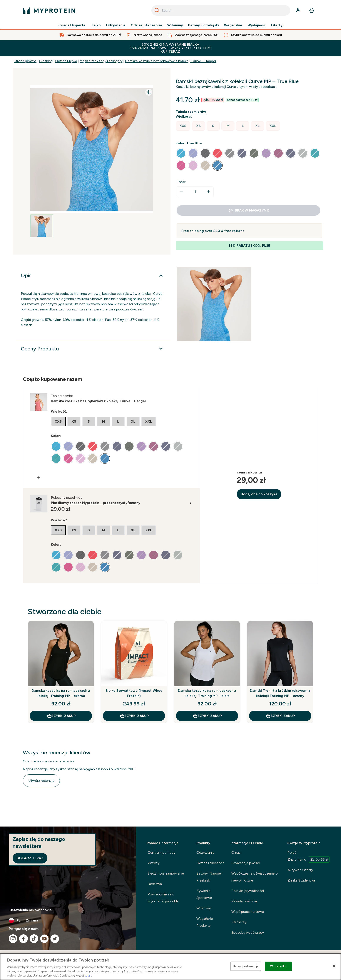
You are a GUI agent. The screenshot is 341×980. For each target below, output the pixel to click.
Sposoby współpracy (248, 932)
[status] (195, 192)
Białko (95, 25)
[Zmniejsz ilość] (182, 192)
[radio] (183, 126)
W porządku (278, 966)
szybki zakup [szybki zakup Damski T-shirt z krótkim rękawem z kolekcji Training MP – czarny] (280, 716)
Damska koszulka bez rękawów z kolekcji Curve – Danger (171, 61)
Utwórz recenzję (41, 781)
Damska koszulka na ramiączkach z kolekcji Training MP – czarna (61, 693)
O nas (236, 852)
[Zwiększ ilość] (209, 192)
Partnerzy (239, 922)
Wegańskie (233, 25)
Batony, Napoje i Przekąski (209, 877)
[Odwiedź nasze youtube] (44, 939)
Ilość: (181, 182)
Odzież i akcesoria (210, 863)
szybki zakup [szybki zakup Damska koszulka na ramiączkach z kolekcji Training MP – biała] (207, 716)
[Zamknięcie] (334, 966)
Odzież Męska (66, 61)
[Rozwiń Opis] (93, 275)
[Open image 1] (42, 226)
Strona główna (25, 61)
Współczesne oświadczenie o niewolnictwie (255, 877)
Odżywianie (116, 25)
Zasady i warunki (244, 901)
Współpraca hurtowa (248, 912)
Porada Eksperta (71, 25)
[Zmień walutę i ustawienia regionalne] (68, 920)
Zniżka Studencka (301, 880)
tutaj (88, 976)
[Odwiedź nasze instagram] (13, 939)
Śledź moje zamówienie (166, 873)
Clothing (46, 61)
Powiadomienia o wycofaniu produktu (163, 898)
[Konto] (299, 10)
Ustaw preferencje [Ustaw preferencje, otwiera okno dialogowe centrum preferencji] (246, 966)
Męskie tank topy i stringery (101, 61)
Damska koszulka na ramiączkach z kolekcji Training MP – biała (207, 693)
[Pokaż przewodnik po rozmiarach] (192, 112)
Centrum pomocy (161, 852)
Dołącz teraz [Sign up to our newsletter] (30, 858)
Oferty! (277, 25)
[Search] (157, 10)
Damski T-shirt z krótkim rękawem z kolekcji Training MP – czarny (280, 693)
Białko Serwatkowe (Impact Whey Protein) (134, 693)
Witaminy (175, 25)
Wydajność (257, 25)
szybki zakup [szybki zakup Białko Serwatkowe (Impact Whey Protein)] (134, 716)
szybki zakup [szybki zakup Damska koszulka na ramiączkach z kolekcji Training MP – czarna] (61, 716)
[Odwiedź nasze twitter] (55, 939)
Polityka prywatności (248, 891)
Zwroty (154, 863)
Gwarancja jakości (246, 863)
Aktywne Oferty (300, 870)
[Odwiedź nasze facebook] (23, 939)
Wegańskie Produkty (205, 922)
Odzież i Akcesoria (146, 25)
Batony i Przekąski (203, 25)
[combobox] (221, 10)
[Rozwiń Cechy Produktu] (93, 349)
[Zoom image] (149, 92)
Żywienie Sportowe (204, 894)
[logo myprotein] (49, 10)
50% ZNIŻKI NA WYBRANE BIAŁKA (170, 48)
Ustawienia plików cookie (31, 910)
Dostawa (155, 884)
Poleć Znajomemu (309, 857)
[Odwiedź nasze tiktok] (34, 939)
